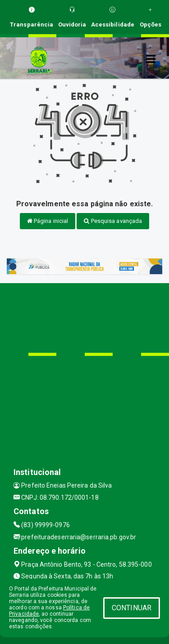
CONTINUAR (132, 608)
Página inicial (48, 221)
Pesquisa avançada (113, 221)
